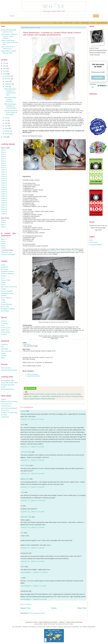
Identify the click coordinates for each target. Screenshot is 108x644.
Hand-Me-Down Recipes (9, 370)
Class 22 (4, 196)
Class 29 (4, 211)
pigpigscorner (25, 479)
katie (22, 533)
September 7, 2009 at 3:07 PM (33, 599)
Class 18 (4, 187)
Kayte (22, 424)
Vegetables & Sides (7, 293)
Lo (21, 578)
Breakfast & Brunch (7, 271)
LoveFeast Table (26, 452)
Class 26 (4, 205)
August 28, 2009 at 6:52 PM (32, 512)
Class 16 (4, 183)
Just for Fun (5, 410)
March (7, 128)
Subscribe (98, 78)
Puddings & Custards (8, 309)
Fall (2, 347)
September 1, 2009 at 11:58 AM (34, 572)
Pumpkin (4, 334)
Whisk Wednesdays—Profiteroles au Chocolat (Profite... (11, 106)
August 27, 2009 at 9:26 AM (32, 419)
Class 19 (4, 189)
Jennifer (23, 411)
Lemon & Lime (6, 328)
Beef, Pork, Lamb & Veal (9, 287)
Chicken (4, 289)
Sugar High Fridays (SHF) (9, 383)
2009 (5, 74)
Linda (22, 492)
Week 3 (4, 244)
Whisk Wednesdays (8, 389)
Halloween (4, 349)
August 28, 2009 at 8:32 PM (32, 527)
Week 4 (4, 246)
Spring (3, 353)
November (8, 79)
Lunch (3, 278)
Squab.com (27, 344)
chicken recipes (51, 394)
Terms (93, 23)
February (8, 131)
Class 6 (4, 161)
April (6, 126)
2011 (5, 69)
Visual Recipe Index (33, 376)
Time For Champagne (8, 254)
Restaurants (85, 23)
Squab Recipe (35, 399)
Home (55, 23)
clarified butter (74, 122)
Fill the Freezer (6, 368)
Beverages (5, 269)
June (6, 121)
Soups (3, 285)
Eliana (22, 567)
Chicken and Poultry (37, 394)
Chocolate (4, 323)
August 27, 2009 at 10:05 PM (33, 501)
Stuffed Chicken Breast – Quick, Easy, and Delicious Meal (10, 42)
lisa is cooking (25, 465)
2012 (5, 66)
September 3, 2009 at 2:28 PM (33, 586)
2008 (5, 137)
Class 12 (4, 174)
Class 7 (4, 163)
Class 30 (4, 214)
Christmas (4, 345)
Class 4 (4, 157)
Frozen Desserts (6, 304)
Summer (4, 356)
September (8, 84)
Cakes (3, 300)
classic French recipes (73, 394)
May (6, 123)
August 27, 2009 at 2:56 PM (32, 460)
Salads (3, 282)
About (61, 23)
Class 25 (4, 203)
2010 (5, 71)
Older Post (82, 608)
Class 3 (4, 154)
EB (21, 506)
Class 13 (4, 176)
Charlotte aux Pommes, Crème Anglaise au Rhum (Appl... (11, 113)
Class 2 (4, 152)
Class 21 (4, 194)
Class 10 (4, 170)
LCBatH (35, 396)
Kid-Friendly (5, 311)
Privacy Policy (93, 242)
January (7, 134)
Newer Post (26, 608)
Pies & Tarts (5, 306)
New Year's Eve (6, 351)
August (7, 87)
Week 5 (4, 248)
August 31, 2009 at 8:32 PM (32, 561)
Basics (3, 265)
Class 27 (4, 207)
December (8, 76)
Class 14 (4, 178)
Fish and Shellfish (7, 291)
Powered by (98, 86)
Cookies (4, 302)
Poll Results (5, 417)
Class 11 (4, 172)
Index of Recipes (32, 374)
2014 (5, 63)
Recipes (77, 23)
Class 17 (4, 185)
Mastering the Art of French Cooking (64, 396)
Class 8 (4, 165)
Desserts (4, 296)
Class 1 (4, 150)
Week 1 (4, 239)
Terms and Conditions (96, 245)
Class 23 (4, 198)
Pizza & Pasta (6, 280)
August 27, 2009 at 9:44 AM (32, 447)
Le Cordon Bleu (45, 396)
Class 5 (4, 159)
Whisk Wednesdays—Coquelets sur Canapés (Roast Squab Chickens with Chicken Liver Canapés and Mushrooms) (52, 34)
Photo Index (69, 23)
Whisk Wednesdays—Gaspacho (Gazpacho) (11, 99)
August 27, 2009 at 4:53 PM (32, 487)
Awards (4, 399)
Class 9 (4, 168)
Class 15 (4, 181)
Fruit (3, 325)
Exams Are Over (6, 252)
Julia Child (27, 396)
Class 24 (4, 200)
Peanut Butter (6, 332)
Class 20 (4, 192)
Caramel (4, 321)
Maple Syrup (5, 330)
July (6, 118)
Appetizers (5, 267)
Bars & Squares (6, 298)
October (7, 81)
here (80, 252)
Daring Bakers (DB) (7, 380)
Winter (3, 358)
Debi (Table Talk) (26, 517)
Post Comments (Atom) (37, 613)
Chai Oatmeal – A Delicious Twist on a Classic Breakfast (9, 36)
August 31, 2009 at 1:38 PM (32, 548)
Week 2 (4, 241)
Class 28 (4, 209)
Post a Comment (26, 604)
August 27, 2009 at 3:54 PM (32, 474)
